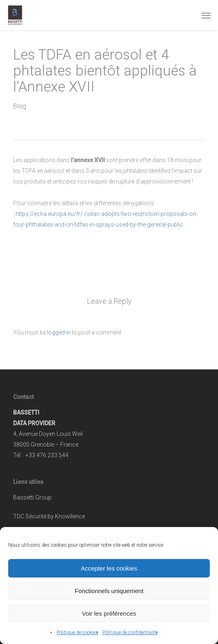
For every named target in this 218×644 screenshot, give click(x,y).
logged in (59, 332)
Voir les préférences (109, 613)
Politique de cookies (77, 633)
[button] (206, 15)
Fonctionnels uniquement (109, 591)
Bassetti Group (32, 497)
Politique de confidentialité (130, 633)
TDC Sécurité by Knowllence (49, 516)
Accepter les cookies (109, 568)
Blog (20, 106)
